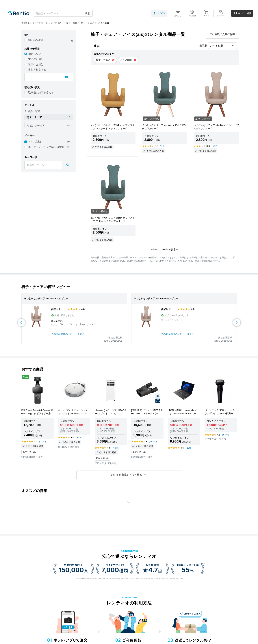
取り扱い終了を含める (41, 92)
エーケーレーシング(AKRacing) (46, 147)
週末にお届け (36, 64)
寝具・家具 (32, 111)
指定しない (35, 54)
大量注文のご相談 (242, 13)
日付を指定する (37, 70)
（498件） (153, 442)
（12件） (42, 442)
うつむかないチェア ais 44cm (40, 298)
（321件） (80, 438)
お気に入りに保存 (222, 34)
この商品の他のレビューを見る (68, 334)
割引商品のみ (36, 40)
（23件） (189, 448)
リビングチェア (36, 125)
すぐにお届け (36, 59)
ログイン (159, 13)
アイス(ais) (35, 142)
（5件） (163, 146)
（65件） (116, 448)
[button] (129, 475)
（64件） (225, 435)
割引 (27, 35)
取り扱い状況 (32, 87)
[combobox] (63, 13)
